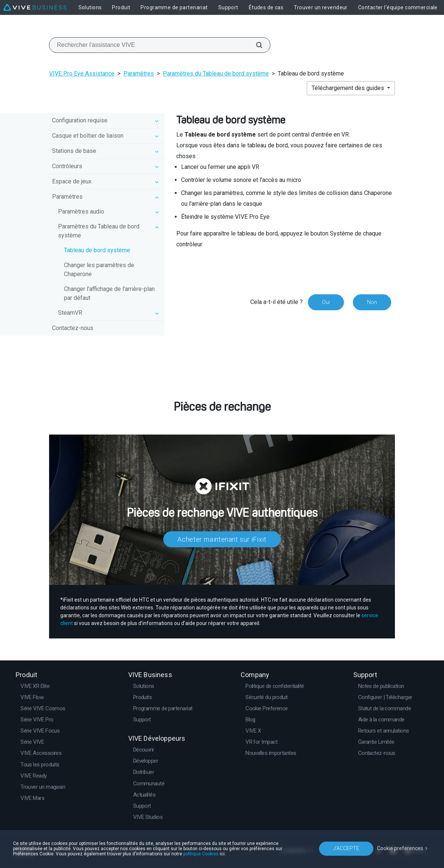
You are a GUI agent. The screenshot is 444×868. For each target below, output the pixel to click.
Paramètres (139, 73)
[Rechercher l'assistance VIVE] (255, 45)
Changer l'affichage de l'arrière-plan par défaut (109, 293)
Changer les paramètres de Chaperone (99, 270)
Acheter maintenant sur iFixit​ (222, 539)
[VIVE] (35, 7)
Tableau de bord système (97, 250)
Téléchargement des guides (349, 88)
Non (372, 302)
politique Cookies (201, 854)
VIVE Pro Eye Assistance (82, 73)
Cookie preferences (400, 848)
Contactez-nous (73, 328)
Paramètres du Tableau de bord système (216, 73)
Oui (326, 302)
